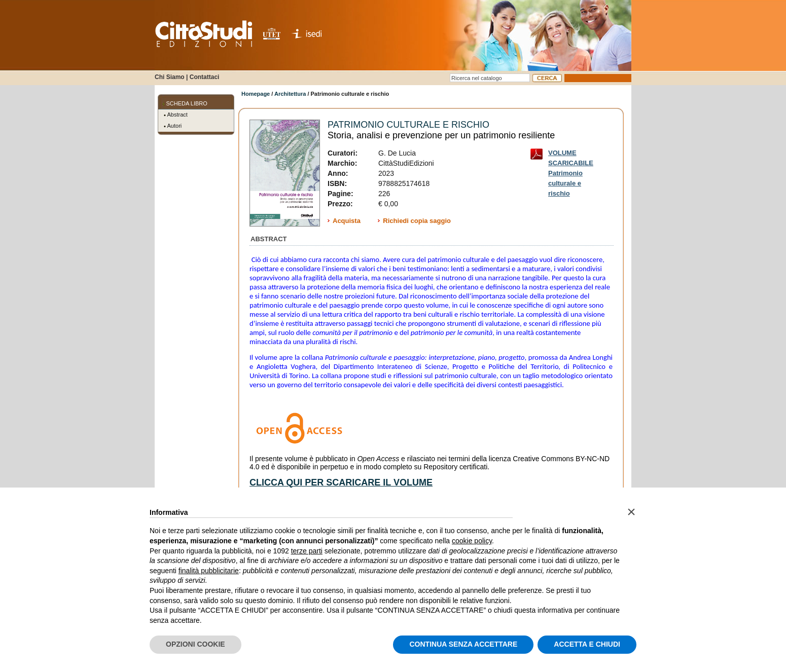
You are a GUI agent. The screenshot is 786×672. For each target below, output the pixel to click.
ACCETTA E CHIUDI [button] (587, 644)
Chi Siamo (170, 77)
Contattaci (205, 77)
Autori (175, 126)
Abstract (177, 115)
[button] (631, 512)
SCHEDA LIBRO (187, 103)
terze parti (307, 551)
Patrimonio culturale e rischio (408, 125)
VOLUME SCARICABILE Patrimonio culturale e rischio (571, 155)
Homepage (256, 94)
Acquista (347, 221)
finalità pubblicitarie (209, 571)
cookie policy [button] (472, 541)
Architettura (290, 94)
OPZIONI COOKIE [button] (195, 644)
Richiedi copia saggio (417, 221)
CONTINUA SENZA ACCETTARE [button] (463, 644)
